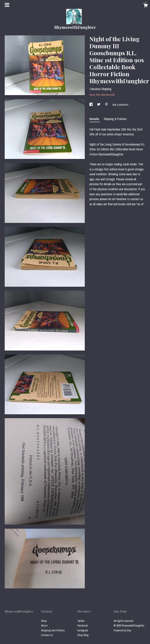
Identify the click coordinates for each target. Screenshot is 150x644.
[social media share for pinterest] (107, 105)
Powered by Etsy (122, 630)
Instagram (83, 630)
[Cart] (146, 6)
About (44, 626)
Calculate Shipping (100, 89)
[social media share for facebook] (91, 105)
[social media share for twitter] (99, 105)
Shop (44, 621)
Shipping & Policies (115, 119)
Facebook (83, 626)
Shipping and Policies (53, 630)
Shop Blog (83, 635)
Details (95, 119)
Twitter (81, 621)
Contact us (47, 635)
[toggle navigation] (7, 5)
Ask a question (120, 105)
